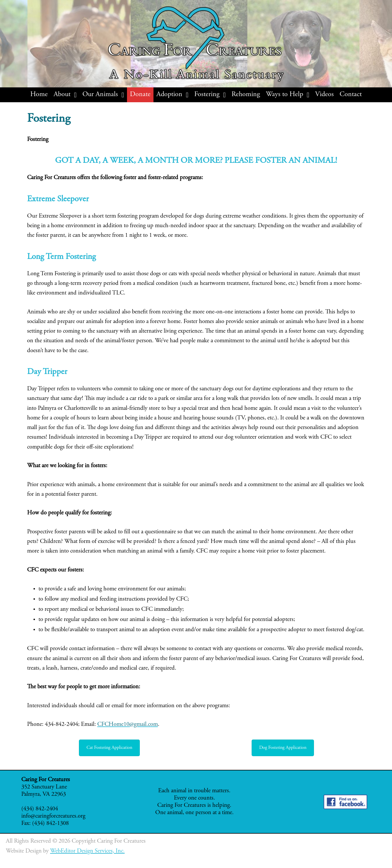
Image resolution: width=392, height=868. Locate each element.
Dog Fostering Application (283, 748)
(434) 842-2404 (40, 809)
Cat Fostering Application (109, 748)
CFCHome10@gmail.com (128, 725)
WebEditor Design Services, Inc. (87, 851)
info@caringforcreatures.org (53, 816)
